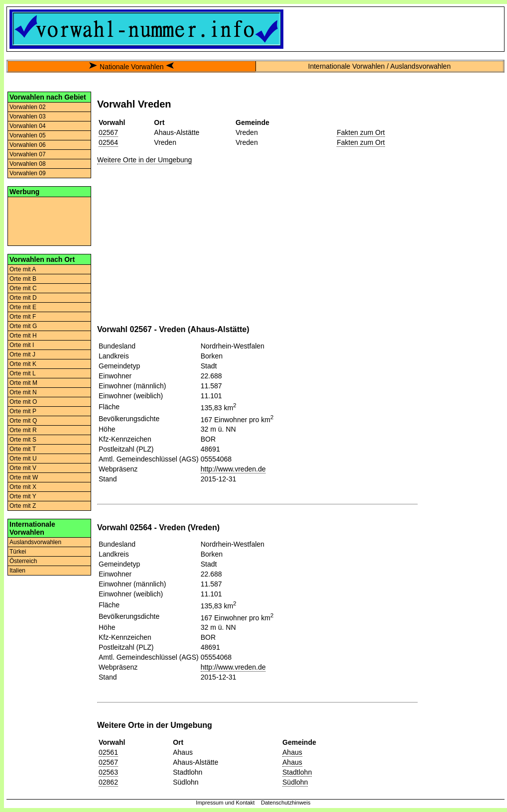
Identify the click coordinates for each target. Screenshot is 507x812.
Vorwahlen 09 (28, 173)
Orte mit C (23, 288)
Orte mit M (23, 383)
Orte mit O (23, 402)
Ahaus (292, 752)
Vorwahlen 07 (28, 154)
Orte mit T (23, 449)
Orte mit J (22, 354)
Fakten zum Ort (361, 132)
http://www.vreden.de (233, 469)
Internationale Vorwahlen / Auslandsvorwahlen (380, 66)
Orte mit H (23, 336)
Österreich (23, 561)
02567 (108, 132)
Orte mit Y (23, 496)
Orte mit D (23, 298)
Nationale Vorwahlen (131, 67)
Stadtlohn (297, 772)
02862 (108, 782)
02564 (108, 142)
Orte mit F (23, 317)
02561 (108, 752)
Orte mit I (22, 345)
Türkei (18, 552)
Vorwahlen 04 (28, 126)
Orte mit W (24, 477)
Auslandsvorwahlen (35, 542)
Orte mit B (23, 279)
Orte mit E (23, 307)
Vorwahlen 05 (28, 135)
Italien (17, 571)
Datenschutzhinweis (286, 803)
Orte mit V (23, 468)
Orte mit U (23, 459)
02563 (108, 772)
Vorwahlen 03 (28, 116)
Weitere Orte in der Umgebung (144, 160)
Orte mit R (23, 430)
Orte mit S (23, 440)
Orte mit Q (23, 421)
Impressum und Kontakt (225, 803)
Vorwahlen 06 (28, 145)
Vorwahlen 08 (28, 164)
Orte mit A (23, 269)
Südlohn (295, 782)
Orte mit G (23, 326)
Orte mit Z (23, 506)
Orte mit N (23, 392)
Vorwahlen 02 (28, 107)
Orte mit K (23, 364)
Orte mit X (23, 487)
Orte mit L (23, 373)
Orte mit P (23, 411)
